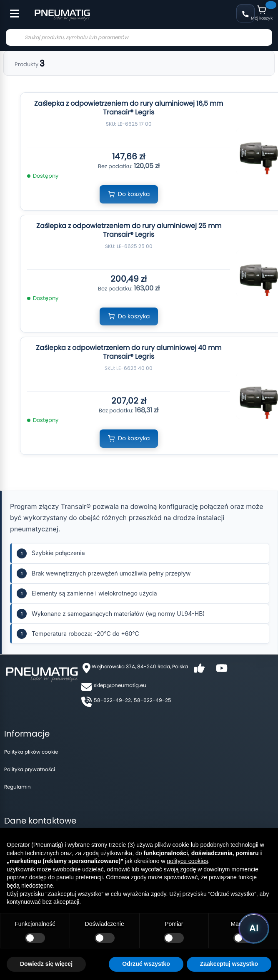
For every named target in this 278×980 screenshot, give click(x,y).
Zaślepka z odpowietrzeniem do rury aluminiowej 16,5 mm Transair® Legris (129, 108)
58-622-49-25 (153, 700)
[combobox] (139, 37)
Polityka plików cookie (31, 752)
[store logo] (62, 14)
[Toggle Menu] (11, 9)
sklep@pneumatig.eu (120, 685)
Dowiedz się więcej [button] (46, 964)
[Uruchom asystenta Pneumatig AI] (254, 928)
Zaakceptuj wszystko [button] (229, 964)
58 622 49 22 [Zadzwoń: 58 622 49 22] (245, 13)
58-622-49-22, (113, 700)
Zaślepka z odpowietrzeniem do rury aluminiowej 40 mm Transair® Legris (129, 352)
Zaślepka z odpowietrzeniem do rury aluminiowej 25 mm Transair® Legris (129, 230)
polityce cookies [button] (187, 861)
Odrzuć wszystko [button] (146, 964)
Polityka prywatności (30, 769)
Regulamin (18, 787)
